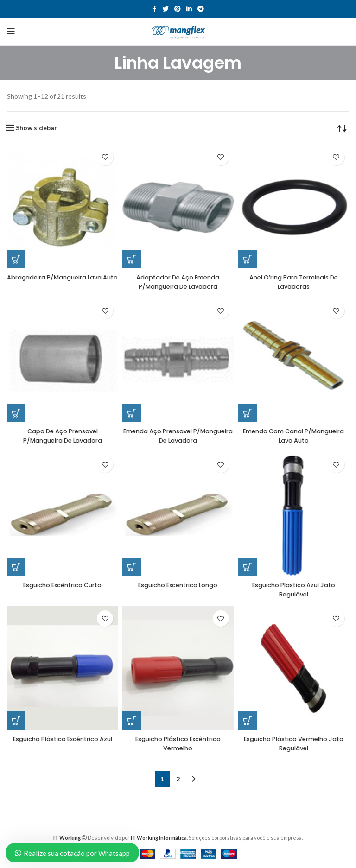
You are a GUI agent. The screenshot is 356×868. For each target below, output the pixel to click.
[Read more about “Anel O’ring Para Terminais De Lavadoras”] (248, 259)
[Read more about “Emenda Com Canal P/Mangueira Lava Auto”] (248, 413)
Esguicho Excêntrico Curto (63, 585)
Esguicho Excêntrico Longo (178, 585)
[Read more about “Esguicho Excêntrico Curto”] (16, 567)
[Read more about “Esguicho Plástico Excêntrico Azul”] (16, 721)
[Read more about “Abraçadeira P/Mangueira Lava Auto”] (16, 259)
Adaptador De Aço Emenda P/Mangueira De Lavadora (178, 282)
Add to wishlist (105, 157)
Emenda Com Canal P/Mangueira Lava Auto (293, 436)
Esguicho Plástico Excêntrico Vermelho (178, 743)
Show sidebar (36, 128)
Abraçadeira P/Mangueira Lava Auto (63, 282)
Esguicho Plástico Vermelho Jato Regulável (293, 743)
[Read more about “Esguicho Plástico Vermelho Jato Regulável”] (248, 721)
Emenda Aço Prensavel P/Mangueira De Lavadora (178, 436)
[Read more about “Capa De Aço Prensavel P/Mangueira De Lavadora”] (16, 413)
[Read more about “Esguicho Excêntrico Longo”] (132, 567)
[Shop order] (342, 128)
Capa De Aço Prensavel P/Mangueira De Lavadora (63, 436)
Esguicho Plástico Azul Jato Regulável (294, 589)
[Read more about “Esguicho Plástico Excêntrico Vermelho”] (132, 721)
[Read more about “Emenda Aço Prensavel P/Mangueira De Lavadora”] (132, 413)
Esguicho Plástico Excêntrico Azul (63, 743)
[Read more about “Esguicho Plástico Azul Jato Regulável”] (248, 567)
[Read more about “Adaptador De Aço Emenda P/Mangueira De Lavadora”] (132, 259)
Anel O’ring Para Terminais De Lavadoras (294, 282)
